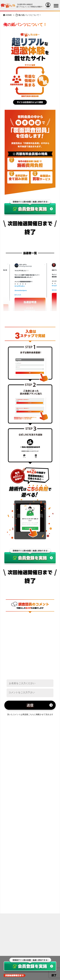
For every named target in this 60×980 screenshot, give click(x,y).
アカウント (48, 5)
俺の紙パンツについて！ (30, 15)
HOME (9, 15)
